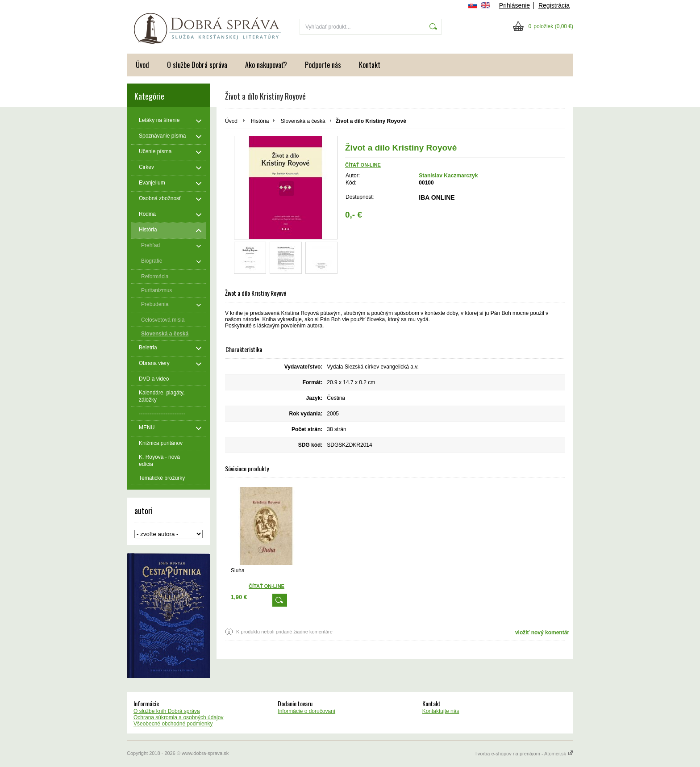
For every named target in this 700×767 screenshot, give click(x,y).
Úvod (142, 65)
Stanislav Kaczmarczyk (448, 176)
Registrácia (554, 5)
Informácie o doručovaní (306, 711)
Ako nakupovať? (266, 65)
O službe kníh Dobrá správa (167, 711)
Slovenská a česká (303, 121)
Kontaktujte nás (441, 711)
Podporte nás (323, 65)
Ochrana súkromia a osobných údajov (178, 717)
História (260, 121)
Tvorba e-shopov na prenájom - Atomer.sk (524, 754)
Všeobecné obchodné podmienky (173, 724)
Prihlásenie (515, 5)
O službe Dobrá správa (197, 65)
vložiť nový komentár (542, 633)
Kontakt (370, 65)
